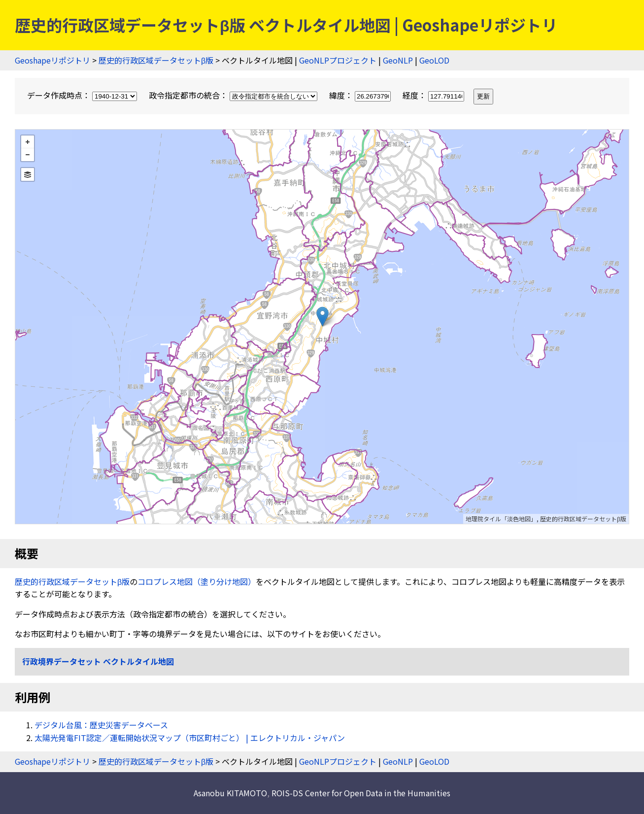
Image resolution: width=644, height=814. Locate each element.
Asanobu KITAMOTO (230, 793)
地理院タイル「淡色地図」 (501, 519)
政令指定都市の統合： (234, 95)
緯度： (361, 95)
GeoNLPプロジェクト (338, 60)
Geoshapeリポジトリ (52, 60)
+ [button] (28, 142)
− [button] (28, 155)
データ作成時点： (83, 95)
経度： (434, 95)
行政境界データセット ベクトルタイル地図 (98, 661)
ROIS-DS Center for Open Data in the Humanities (361, 793)
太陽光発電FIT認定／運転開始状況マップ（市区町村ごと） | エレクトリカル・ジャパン (190, 738)
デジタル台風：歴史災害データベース (101, 725)
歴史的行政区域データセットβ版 (156, 60)
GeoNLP (398, 60)
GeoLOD (434, 60)
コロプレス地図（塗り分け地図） (197, 581)
